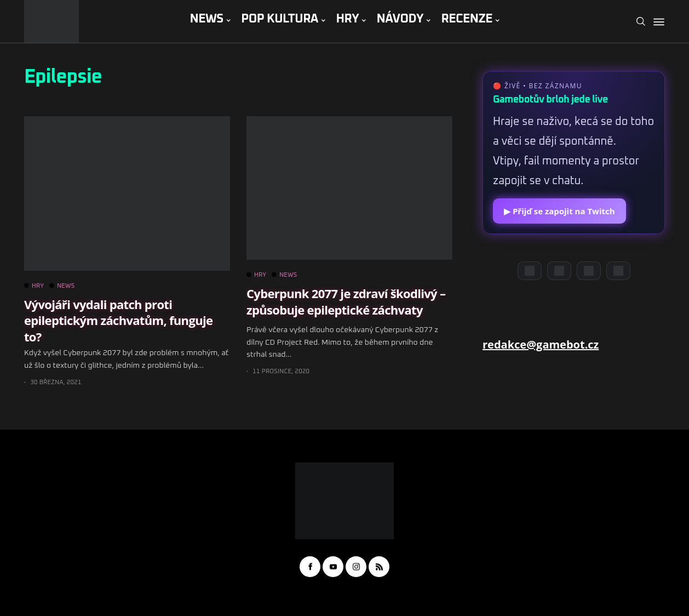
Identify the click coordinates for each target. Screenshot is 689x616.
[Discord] (530, 271)
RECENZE (467, 19)
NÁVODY (400, 19)
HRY (347, 19)
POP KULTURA (280, 19)
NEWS (206, 19)
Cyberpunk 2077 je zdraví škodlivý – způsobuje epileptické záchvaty (346, 301)
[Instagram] (589, 271)
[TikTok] (618, 271)
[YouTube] (559, 271)
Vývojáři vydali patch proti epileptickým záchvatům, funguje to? (118, 320)
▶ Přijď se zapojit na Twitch (559, 211)
